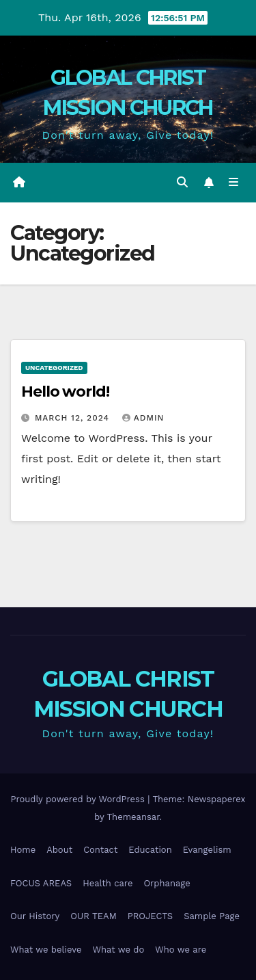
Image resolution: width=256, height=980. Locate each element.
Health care (108, 883)
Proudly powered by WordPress (79, 799)
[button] (182, 182)
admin (143, 418)
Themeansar (133, 817)
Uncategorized (54, 368)
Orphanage (167, 883)
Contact (100, 850)
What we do (119, 950)
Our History (35, 916)
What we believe (46, 950)
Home (23, 850)
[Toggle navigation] (234, 183)
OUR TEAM (93, 916)
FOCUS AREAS (41, 883)
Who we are (181, 950)
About (59, 850)
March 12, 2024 (74, 418)
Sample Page (212, 916)
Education (150, 850)
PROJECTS (150, 916)
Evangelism (207, 850)
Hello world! (65, 392)
